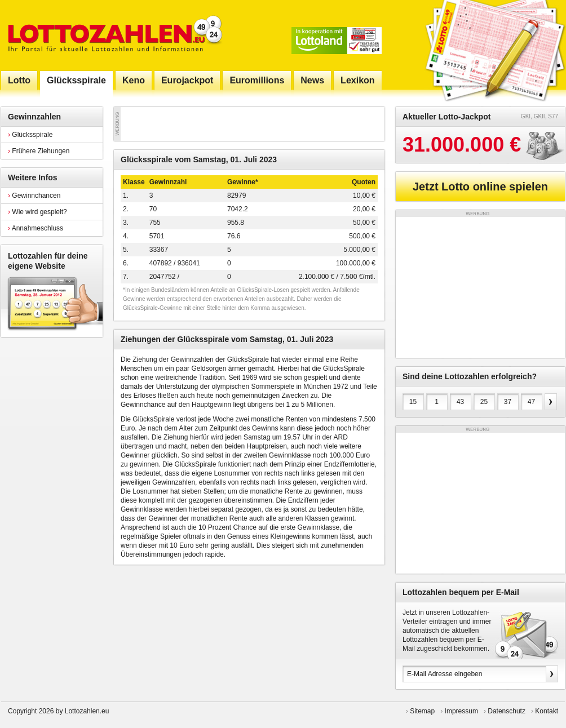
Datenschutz (507, 711)
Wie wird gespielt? (37, 212)
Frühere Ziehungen (39, 151)
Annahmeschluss (36, 228)
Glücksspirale (30, 135)
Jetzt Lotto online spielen (480, 187)
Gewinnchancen (34, 196)
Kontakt (547, 711)
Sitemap (422, 711)
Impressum (461, 711)
